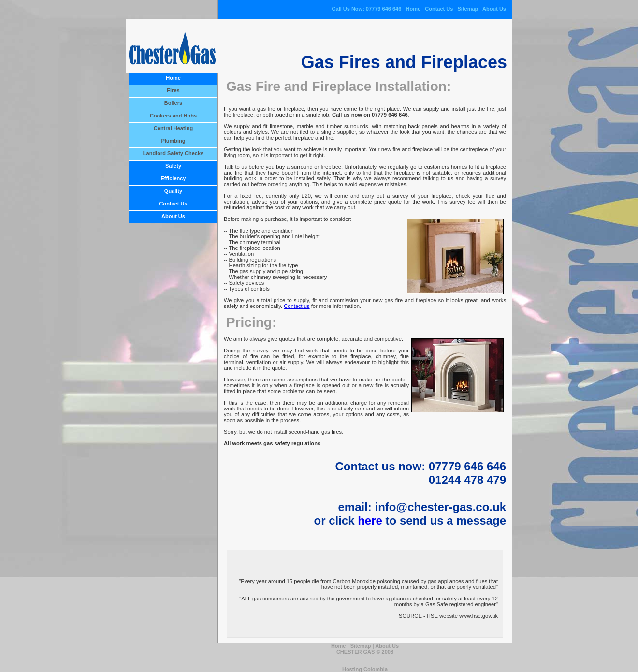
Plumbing (173, 141)
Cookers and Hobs (173, 116)
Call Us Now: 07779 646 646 (367, 9)
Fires (173, 90)
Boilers (173, 103)
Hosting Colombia (365, 669)
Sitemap (468, 9)
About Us (494, 9)
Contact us (297, 306)
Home (413, 9)
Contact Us (439, 9)
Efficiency (174, 178)
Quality (173, 191)
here (370, 520)
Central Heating (173, 128)
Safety (173, 166)
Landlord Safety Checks (173, 153)
